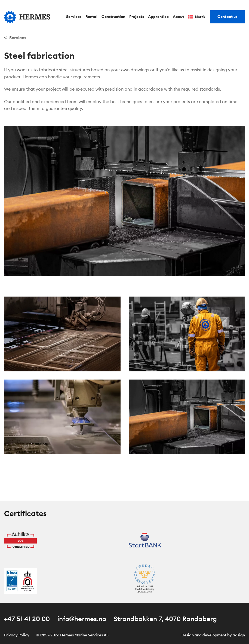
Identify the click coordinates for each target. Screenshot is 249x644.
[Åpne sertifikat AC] (145, 580)
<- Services (15, 38)
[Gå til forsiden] (27, 17)
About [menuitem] (178, 17)
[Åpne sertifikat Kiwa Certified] (20, 580)
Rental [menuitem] (91, 17)
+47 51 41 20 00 (27, 619)
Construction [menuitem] (113, 17)
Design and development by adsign (213, 635)
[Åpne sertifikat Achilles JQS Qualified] (20, 540)
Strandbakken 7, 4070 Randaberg (165, 619)
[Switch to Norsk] (197, 17)
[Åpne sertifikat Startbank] (145, 540)
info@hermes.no (82, 619)
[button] (62, 333)
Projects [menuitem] (137, 17)
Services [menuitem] (74, 17)
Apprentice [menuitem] (158, 17)
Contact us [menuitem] (227, 17)
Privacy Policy (17, 635)
